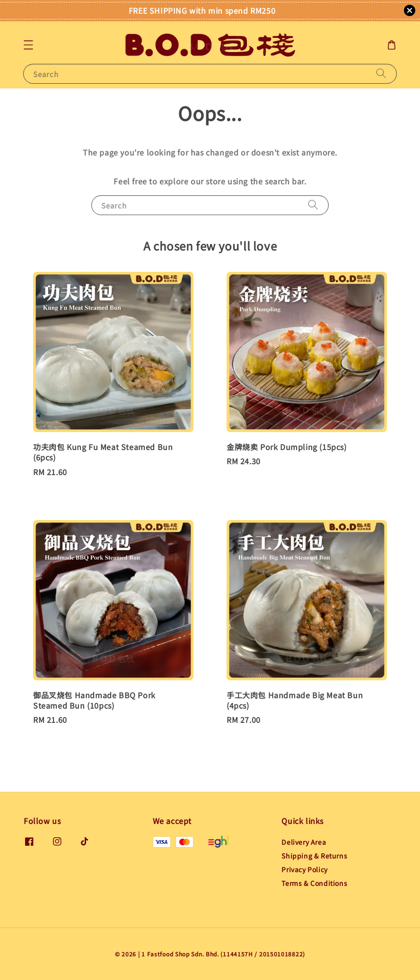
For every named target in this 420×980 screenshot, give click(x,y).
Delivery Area (304, 842)
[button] (28, 45)
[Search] (381, 74)
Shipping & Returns (314, 856)
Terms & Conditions (314, 883)
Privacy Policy (304, 869)
